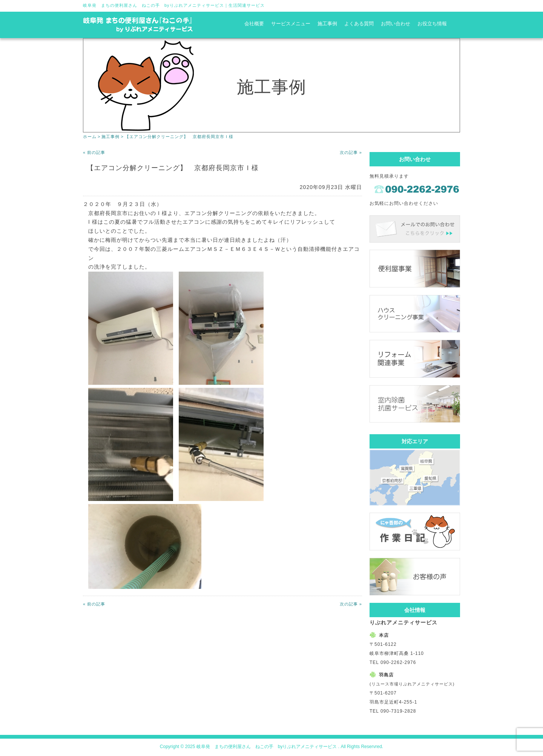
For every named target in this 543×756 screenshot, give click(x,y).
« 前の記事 (94, 152)
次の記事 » (351, 152)
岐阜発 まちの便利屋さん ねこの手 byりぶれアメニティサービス (153, 5)
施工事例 (327, 24)
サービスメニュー (291, 24)
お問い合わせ (396, 24)
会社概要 (254, 24)
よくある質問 (359, 24)
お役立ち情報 (432, 24)
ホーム (90, 137)
